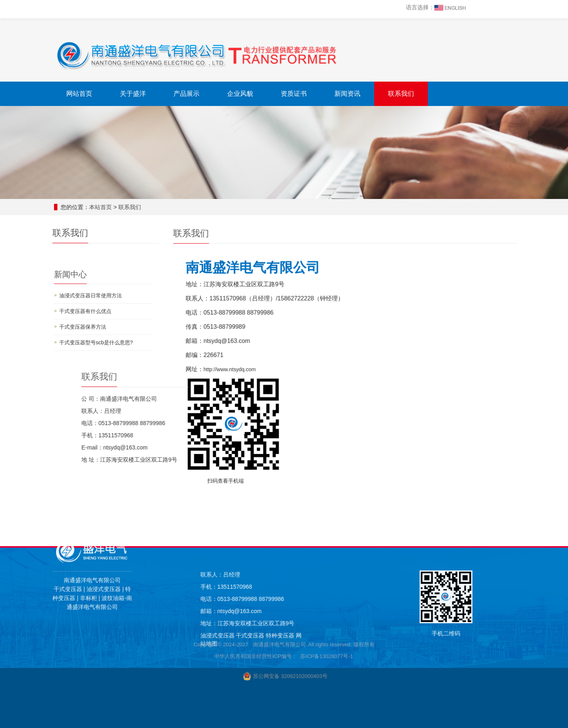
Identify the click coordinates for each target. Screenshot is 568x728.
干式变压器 (397, 635)
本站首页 (101, 207)
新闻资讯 (347, 94)
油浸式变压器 (363, 635)
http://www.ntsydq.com (256, 364)
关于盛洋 (133, 94)
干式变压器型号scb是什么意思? (93, 334)
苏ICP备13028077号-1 (327, 511)
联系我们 (401, 94)
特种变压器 (426, 635)
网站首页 (79, 94)
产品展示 (186, 94)
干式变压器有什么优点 (85, 310)
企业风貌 (240, 94)
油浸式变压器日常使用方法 (89, 299)
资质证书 (294, 94)
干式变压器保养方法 (83, 323)
